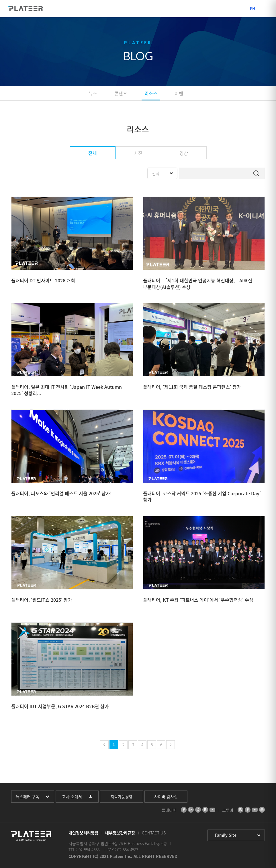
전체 (93, 153)
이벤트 (181, 93)
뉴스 (93, 93)
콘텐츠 (121, 93)
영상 (184, 153)
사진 (138, 153)
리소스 (151, 93)
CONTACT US (154, 833)
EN (252, 9)
